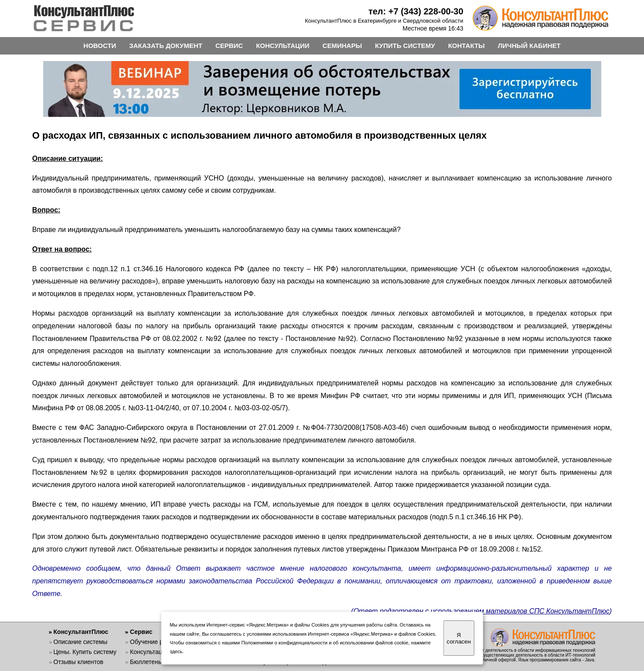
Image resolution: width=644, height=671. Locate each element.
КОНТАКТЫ (467, 46)
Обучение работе (155, 642)
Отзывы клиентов (78, 662)
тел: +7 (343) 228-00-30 (416, 11)
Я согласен (458, 638)
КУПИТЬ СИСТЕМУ (405, 46)
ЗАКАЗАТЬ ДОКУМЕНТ (166, 46)
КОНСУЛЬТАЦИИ (283, 46)
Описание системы (81, 642)
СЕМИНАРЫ (342, 46)
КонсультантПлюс (81, 632)
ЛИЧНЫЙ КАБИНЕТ (529, 46)
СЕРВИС (229, 46)
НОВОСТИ (100, 46)
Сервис (141, 632)
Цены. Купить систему (85, 652)
